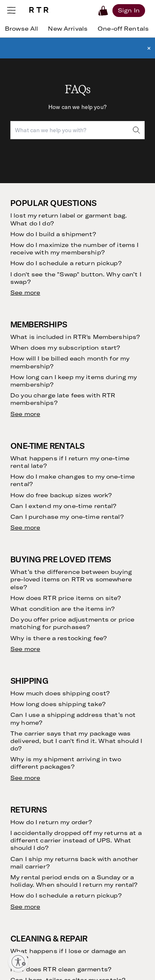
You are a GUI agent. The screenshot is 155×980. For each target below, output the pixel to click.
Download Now (66, 856)
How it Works (28, 564)
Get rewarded (64, 897)
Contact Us (26, 715)
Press (89, 613)
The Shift (22, 674)
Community (97, 584)
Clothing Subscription (39, 574)
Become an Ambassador (98, 645)
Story (89, 574)
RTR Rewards (28, 734)
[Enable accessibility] (18, 962)
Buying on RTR (30, 600)
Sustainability (99, 593)
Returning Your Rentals (41, 619)
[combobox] (77, 130)
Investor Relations (105, 603)
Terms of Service (119, 485)
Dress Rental (98, 705)
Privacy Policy (82, 492)
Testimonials (27, 665)
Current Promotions (37, 725)
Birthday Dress (101, 741)
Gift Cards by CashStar (113, 668)
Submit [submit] (128, 462)
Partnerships (98, 658)
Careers (92, 623)
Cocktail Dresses (104, 731)
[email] (54, 463)
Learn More (60, 939)
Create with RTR (104, 632)
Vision (89, 564)
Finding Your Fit (31, 609)
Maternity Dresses (106, 751)
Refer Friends (28, 655)
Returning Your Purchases (30, 632)
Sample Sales (99, 678)
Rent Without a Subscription (31, 587)
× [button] (149, 48)
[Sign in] (129, 10)
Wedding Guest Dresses (102, 718)
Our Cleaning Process (39, 645)
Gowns (90, 761)
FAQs (17, 705)
